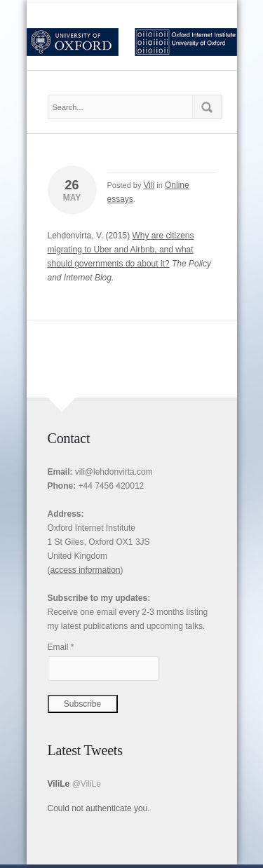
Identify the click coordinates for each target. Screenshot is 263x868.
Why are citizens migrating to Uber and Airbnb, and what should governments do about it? (121, 250)
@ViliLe (87, 784)
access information (86, 570)
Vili (149, 185)
